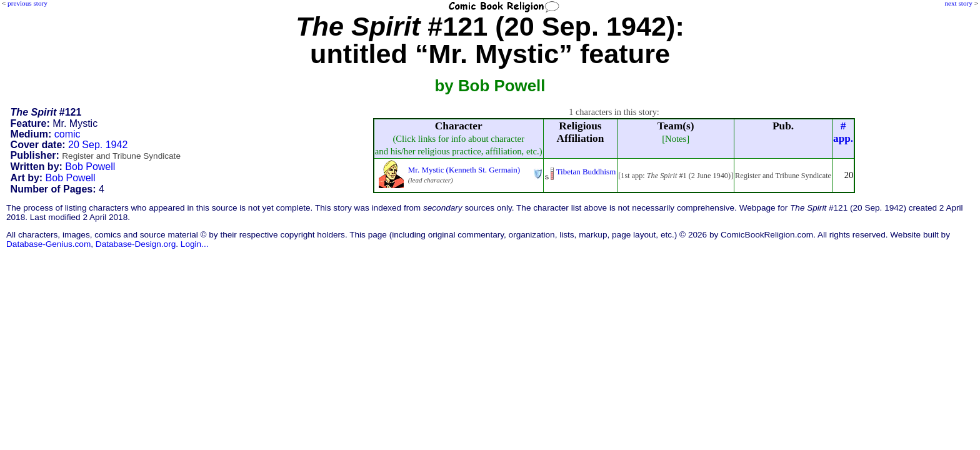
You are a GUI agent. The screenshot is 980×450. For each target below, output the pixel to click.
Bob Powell (90, 167)
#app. (843, 132)
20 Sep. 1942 (98, 145)
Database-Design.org (136, 244)
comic (67, 134)
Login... (195, 244)
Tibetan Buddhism (586, 172)
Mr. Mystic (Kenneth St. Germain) (464, 170)
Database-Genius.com (48, 244)
